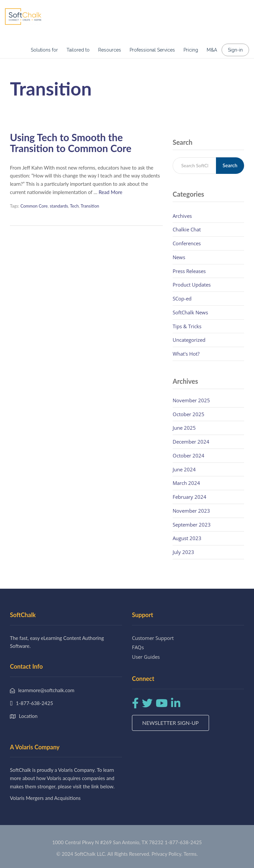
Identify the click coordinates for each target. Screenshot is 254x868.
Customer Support (153, 638)
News (179, 257)
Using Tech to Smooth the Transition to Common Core (71, 143)
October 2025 (189, 414)
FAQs (138, 647)
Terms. (191, 854)
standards (59, 206)
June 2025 (184, 428)
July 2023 (183, 552)
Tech (74, 206)
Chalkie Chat (187, 229)
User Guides (146, 657)
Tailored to (78, 50)
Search (230, 165)
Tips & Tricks (187, 326)
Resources (110, 50)
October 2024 (189, 455)
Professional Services (152, 50)
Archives (182, 216)
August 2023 (187, 538)
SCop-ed (182, 298)
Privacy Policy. (167, 854)
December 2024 (191, 442)
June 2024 (184, 469)
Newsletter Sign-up (170, 723)
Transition (90, 206)
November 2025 (191, 400)
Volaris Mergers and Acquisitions (45, 798)
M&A (212, 50)
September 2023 (192, 525)
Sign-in (235, 50)
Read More (110, 192)
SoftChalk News (190, 312)
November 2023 (191, 511)
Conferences (187, 243)
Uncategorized (189, 340)
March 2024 (186, 483)
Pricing (191, 50)
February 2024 (190, 497)
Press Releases (189, 271)
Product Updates (192, 285)
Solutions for (44, 50)
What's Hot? (186, 354)
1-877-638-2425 (183, 842)
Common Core (34, 206)
